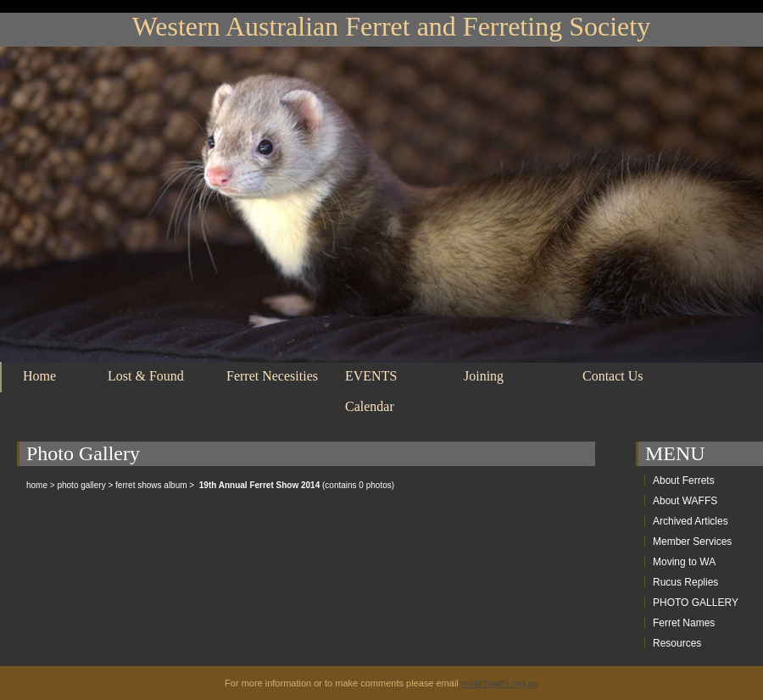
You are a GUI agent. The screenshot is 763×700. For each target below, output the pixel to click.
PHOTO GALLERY (696, 603)
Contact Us (613, 376)
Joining (484, 376)
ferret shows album (151, 485)
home (37, 485)
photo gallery (81, 485)
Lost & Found (146, 376)
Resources (677, 643)
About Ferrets (684, 481)
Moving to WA (684, 562)
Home (39, 376)
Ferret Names (684, 623)
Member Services (692, 542)
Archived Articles (691, 521)
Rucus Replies (685, 582)
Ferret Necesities (272, 376)
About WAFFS (685, 501)
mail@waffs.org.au (500, 683)
